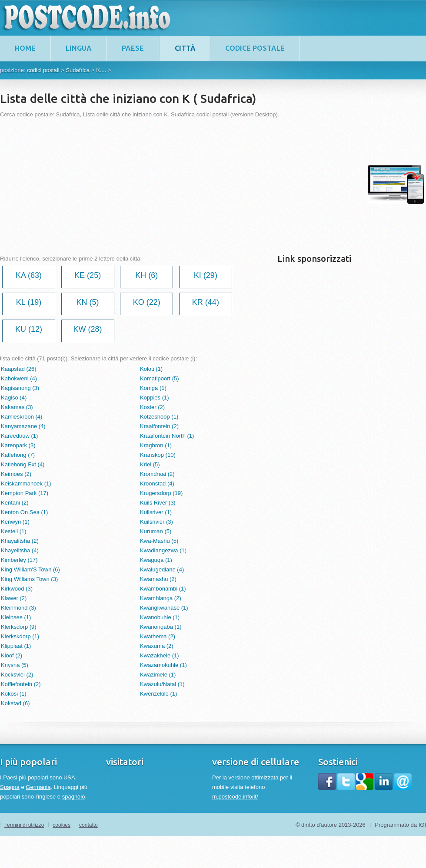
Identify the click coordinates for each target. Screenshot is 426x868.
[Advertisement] (143, 185)
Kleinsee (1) (16, 617)
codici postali (43, 70)
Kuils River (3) (158, 503)
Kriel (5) (150, 464)
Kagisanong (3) (20, 388)
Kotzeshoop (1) (159, 417)
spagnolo (74, 797)
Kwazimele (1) (158, 675)
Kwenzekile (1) (158, 694)
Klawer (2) (14, 598)
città (185, 48)
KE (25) (88, 275)
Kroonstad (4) (157, 484)
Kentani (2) (15, 503)
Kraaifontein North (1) (167, 436)
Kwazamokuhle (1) (163, 665)
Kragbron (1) (156, 445)
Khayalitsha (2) (20, 541)
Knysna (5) (15, 665)
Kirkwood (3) (17, 589)
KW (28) (88, 329)
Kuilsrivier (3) (156, 522)
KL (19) (29, 302)
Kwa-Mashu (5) (159, 541)
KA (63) (29, 275)
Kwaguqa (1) (156, 560)
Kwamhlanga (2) (161, 598)
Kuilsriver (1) (156, 512)
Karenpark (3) (18, 445)
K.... (101, 70)
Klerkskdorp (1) (20, 636)
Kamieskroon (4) (22, 417)
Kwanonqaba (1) (161, 627)
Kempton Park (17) (25, 493)
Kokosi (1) (14, 694)
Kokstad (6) (15, 703)
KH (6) (146, 275)
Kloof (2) (12, 655)
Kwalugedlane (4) (162, 569)
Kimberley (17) (19, 560)
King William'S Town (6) (30, 569)
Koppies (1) (154, 398)
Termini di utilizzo (24, 825)
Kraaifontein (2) (159, 426)
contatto (88, 825)
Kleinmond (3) (18, 608)
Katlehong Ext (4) (23, 464)
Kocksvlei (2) (17, 675)
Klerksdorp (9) (19, 627)
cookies (62, 825)
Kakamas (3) (17, 407)
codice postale (255, 48)
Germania (38, 787)
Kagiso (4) (14, 398)
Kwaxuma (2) (157, 646)
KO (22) (147, 302)
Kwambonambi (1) (163, 589)
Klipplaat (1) (16, 646)
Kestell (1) (14, 531)
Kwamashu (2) (158, 579)
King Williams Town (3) (29, 579)
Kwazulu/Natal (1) (162, 684)
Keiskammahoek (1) (26, 484)
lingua (79, 48)
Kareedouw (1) (19, 436)
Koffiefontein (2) (21, 684)
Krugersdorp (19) (161, 493)
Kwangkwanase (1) (164, 608)
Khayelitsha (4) (20, 550)
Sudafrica (78, 70)
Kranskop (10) (158, 455)
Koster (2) (152, 407)
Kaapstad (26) (19, 369)
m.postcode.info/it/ (235, 797)
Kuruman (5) (156, 531)
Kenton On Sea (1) (24, 512)
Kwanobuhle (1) (160, 617)
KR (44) (206, 302)
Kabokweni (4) (19, 378)
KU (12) (29, 329)
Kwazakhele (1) (160, 655)
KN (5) (88, 302)
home (25, 48)
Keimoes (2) (16, 474)
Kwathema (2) (158, 636)
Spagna (10, 787)
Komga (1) (153, 388)
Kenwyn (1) (15, 522)
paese (133, 48)
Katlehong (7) (18, 455)
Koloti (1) (151, 369)
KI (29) (206, 275)
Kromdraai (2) (157, 474)
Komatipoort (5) (160, 378)
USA (69, 777)
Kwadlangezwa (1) (163, 550)
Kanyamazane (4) (23, 426)
